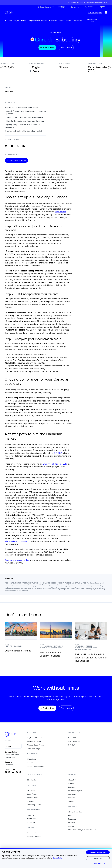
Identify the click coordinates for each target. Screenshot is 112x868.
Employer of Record (34, 740)
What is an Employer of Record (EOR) (82, 832)
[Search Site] (89, 7)
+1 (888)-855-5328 (12, 757)
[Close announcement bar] (110, 3)
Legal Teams (32, 796)
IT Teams (30, 803)
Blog (70, 817)
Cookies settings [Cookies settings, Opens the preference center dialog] (98, 863)
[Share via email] (24, 147)
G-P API (30, 765)
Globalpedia (31, 782)
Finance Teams (33, 799)
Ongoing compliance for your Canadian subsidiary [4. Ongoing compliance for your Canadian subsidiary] (22, 128)
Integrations (32, 761)
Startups (30, 817)
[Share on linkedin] (6, 147)
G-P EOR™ (72, 740)
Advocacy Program (34, 838)
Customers (72, 789)
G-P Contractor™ (75, 743)
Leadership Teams (34, 807)
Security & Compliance (36, 768)
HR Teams (31, 792)
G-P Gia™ (72, 747)
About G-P (72, 782)
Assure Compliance (34, 743)
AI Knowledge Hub (75, 814)
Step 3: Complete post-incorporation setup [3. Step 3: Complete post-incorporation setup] (25, 123)
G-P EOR (58, 455)
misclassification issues (16, 543)
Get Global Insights (34, 750)
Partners (71, 800)
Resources (72, 821)
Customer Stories (34, 835)
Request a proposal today (17, 561)
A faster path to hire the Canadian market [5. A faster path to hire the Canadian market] (23, 132)
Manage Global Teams (35, 747)
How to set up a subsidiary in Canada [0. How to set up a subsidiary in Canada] (21, 109)
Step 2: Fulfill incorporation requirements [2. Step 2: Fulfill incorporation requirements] (25, 119)
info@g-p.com (10, 759)
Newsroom (72, 796)
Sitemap (71, 803)
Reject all (98, 858)
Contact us (9, 767)
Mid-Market (31, 821)
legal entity (60, 213)
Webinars (72, 824)
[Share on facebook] (12, 147)
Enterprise (31, 824)
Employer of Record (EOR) (55, 465)
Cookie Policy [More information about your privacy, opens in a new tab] (58, 858)
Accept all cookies (98, 852)
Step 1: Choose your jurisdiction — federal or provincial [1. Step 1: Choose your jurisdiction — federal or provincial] (26, 114)
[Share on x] (18, 147)
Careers (71, 785)
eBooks (71, 828)
